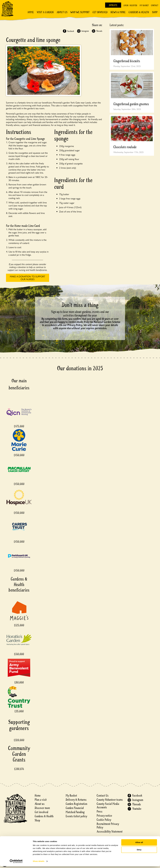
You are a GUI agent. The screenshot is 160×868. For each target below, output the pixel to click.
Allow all (139, 844)
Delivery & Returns (76, 800)
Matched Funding (75, 812)
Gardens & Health (139, 12)
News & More (118, 12)
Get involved (100, 12)
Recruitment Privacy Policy (108, 826)
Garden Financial (75, 808)
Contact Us (103, 796)
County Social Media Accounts (108, 806)
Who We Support (80, 12)
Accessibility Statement (110, 832)
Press (99, 812)
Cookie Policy (104, 820)
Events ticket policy (76, 816)
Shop (155, 12)
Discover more (42, 808)
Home (31, 12)
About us (40, 804)
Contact (155, 5)
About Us (62, 12)
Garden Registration (76, 804)
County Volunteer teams (110, 800)
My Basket (144, 5)
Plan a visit (41, 800)
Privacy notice (104, 816)
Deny (139, 852)
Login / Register (130, 5)
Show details (39, 863)
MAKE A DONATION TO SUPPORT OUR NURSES (27, 278)
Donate (113, 5)
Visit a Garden (45, 12)
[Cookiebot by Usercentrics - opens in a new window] (16, 863)
